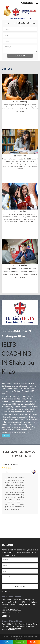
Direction (33, 642)
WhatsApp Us (20, 642)
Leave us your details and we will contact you (20, 24)
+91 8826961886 (14, 610)
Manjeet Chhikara (10, 464)
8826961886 (27, 3)
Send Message (20, 56)
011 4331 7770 (13, 612)
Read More (6, 435)
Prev (4, 15)
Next (36, 15)
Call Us (7, 642)
